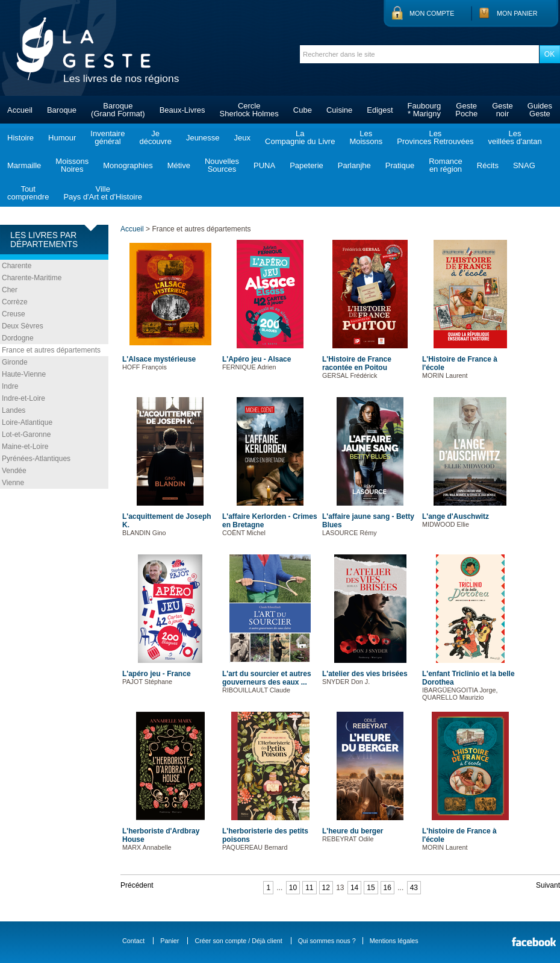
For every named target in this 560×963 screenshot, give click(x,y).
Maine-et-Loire (25, 447)
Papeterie (306, 165)
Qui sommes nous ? (327, 941)
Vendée (14, 471)
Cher (10, 290)
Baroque (62, 110)
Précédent (137, 885)
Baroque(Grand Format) (118, 110)
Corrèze (15, 302)
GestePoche (466, 110)
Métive (179, 165)
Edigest (380, 110)
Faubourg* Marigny (425, 110)
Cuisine (339, 110)
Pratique (400, 165)
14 (354, 888)
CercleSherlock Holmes (249, 110)
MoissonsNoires (72, 165)
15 (371, 888)
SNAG (524, 165)
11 (309, 888)
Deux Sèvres (23, 326)
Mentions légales (394, 941)
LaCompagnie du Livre (300, 137)
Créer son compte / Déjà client (238, 941)
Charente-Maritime (32, 278)
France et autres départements (51, 350)
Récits (488, 165)
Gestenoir (502, 110)
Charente (17, 266)
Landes (14, 410)
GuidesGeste (540, 110)
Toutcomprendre (28, 193)
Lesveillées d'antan (515, 137)
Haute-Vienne (24, 374)
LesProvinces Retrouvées (435, 137)
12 (326, 888)
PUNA (264, 165)
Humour (62, 138)
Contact (133, 941)
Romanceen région (446, 165)
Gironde (15, 362)
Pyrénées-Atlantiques (36, 459)
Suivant (548, 885)
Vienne (13, 483)
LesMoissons (366, 137)
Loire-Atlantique (27, 422)
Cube (303, 110)
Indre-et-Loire (23, 398)
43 (414, 888)
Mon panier (517, 13)
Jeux (242, 138)
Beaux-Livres (182, 110)
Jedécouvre (155, 137)
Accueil (20, 110)
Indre (10, 386)
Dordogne (18, 338)
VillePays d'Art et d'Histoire (103, 193)
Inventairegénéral (107, 137)
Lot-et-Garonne (26, 434)
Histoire (20, 138)
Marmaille (24, 165)
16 (387, 888)
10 (293, 888)
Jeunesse (203, 138)
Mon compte (432, 13)
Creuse (14, 314)
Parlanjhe (354, 165)
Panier (170, 941)
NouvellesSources (222, 165)
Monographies (128, 165)
